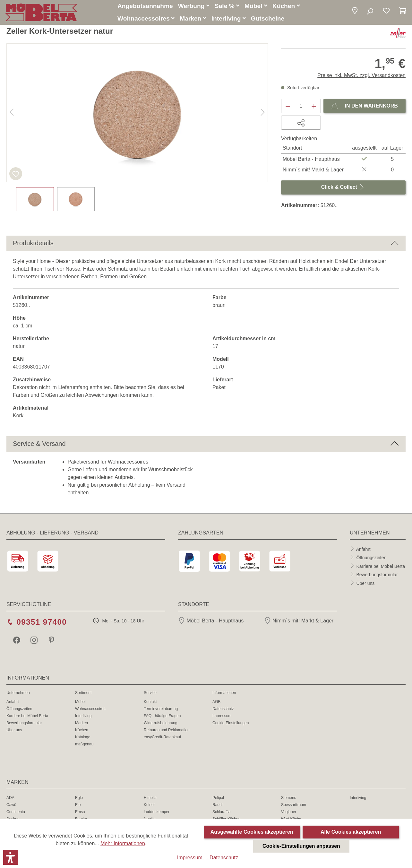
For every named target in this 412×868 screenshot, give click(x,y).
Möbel (80, 703)
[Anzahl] (301, 107)
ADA (10, 799)
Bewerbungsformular (377, 576)
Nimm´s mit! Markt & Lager (299, 622)
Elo (78, 806)
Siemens (289, 799)
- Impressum (189, 858)
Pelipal (218, 799)
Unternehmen (18, 694)
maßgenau (84, 745)
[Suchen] (370, 12)
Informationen (224, 694)
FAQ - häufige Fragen (162, 717)
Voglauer (289, 813)
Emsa (80, 813)
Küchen (82, 731)
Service (150, 694)
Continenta (16, 813)
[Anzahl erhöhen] (314, 107)
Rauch (218, 806)
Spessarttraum (294, 806)
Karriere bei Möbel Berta (381, 567)
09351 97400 (42, 623)
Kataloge (83, 738)
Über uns (365, 584)
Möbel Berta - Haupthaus (211, 622)
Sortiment (83, 694)
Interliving (83, 717)
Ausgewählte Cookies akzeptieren (252, 832)
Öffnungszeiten (371, 559)
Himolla (150, 799)
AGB (216, 703)
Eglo (79, 799)
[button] (355, 12)
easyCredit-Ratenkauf (162, 738)
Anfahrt (363, 550)
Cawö (11, 806)
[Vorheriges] (12, 114)
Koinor (149, 806)
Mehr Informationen (123, 843)
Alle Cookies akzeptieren (351, 832)
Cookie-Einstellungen (231, 724)
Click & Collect (343, 187)
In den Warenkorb (365, 105)
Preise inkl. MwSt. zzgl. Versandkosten (361, 76)
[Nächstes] (263, 114)
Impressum (222, 717)
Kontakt (150, 703)
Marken (82, 724)
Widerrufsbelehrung (161, 724)
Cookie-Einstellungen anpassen (301, 846)
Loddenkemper (157, 813)
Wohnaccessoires (90, 710)
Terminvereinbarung (161, 710)
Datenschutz (223, 710)
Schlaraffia (221, 813)
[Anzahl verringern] (288, 107)
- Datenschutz (222, 858)
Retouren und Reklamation (167, 731)
